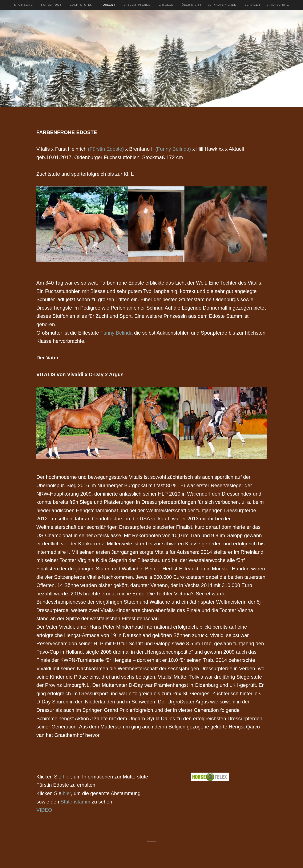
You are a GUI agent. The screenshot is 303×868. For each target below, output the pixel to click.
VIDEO (44, 810)
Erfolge (166, 5)
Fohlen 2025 (51, 5)
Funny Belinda (116, 333)
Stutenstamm (75, 802)
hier (67, 777)
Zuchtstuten (81, 5)
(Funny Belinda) (173, 149)
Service (251, 5)
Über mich (190, 5)
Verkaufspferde (222, 5)
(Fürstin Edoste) (106, 149)
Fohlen (107, 5)
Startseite (23, 5)
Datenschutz (278, 5)
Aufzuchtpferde (136, 5)
